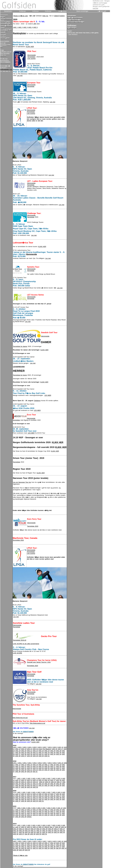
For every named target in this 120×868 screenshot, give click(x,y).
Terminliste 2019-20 (20, 640)
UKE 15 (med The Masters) (42, 749)
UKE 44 (59, 754)
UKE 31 (35, 752)
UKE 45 (53, 770)
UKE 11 (18, 780)
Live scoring (31, 58)
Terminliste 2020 (33, 526)
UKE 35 (59, 752)
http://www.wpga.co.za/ (37, 723)
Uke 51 (35, 772)
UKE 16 (55, 749)
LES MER (48, 395)
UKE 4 (30, 27)
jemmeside (32, 269)
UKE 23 (41, 751)
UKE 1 (15, 27)
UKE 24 (47, 751)
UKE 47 (24, 756)
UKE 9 (55, 747)
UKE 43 (53, 754)
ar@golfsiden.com (6, 69)
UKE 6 (40, 747)
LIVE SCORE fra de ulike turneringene (26, 644)
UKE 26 (59, 751)
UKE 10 (61, 747)
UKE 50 (41, 756)
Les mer (20, 76)
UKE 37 (18, 754)
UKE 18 (53, 765)
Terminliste (31, 86)
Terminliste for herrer (20, 375)
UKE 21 (29, 751)
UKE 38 (24, 754)
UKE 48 (29, 756)
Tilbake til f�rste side (21, 16)
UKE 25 (53, 751)
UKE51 (29, 817)
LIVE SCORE (17, 653)
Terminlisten (31, 57)
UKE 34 (53, 752)
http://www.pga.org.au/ (20, 718)
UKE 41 (41, 754)
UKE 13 (24, 749)
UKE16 (47, 827)
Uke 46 (58, 848)
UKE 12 (18, 749)
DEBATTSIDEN (59, 16)
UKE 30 (29, 752)
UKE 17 (60, 749)
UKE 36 (53, 768)
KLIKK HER (30, 47)
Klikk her (45, 16)
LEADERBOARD (19, 367)
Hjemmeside (32, 55)
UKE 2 (20, 27)
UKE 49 (35, 756)
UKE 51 (47, 756)
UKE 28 (18, 752)
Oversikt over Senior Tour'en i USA (39, 662)
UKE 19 (18, 751)
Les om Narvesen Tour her (22, 482)
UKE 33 (47, 752)
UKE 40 (35, 754)
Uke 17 (52, 827)
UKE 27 (53, 766)
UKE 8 (50, 747)
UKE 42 (47, 754)
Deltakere (37, 401)
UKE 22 (35, 751)
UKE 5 (35, 27)
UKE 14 (29, 749)
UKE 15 (35, 765)
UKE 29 (24, 752)
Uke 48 (27, 834)
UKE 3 (25, 27)
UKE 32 (41, 752)
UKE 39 (29, 754)
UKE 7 (45, 747)
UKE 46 (18, 756)
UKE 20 (24, 751)
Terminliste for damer (20, 346)
